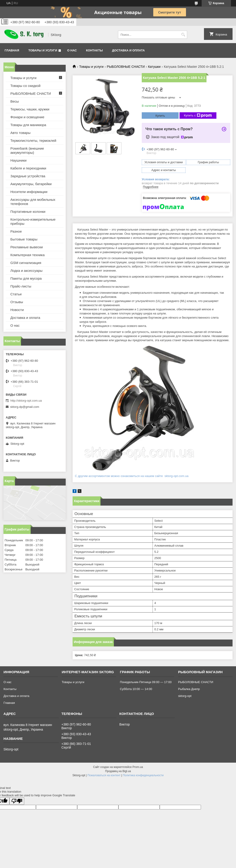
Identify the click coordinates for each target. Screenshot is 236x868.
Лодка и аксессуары (26, 271)
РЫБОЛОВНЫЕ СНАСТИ (126, 67)
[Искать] (183, 35)
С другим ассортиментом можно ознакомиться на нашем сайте (119, 476)
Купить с (198, 116)
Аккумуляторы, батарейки (31, 184)
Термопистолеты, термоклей (33, 141)
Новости (17, 310)
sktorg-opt (185, 696)
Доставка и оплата (128, 50)
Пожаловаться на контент (104, 775)
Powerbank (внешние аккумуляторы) (27, 150)
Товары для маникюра (28, 125)
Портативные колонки (28, 212)
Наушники (18, 160)
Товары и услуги (43, 50)
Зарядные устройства (28, 176)
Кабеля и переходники (28, 168)
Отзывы (17, 302)
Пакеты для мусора (26, 278)
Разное (16, 231)
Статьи (16, 294)
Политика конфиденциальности (143, 775)
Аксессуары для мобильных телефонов (33, 202)
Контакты (94, 50)
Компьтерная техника (28, 255)
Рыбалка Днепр (189, 689)
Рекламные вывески (27, 247)
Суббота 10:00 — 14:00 (136, 689)
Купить (160, 116)
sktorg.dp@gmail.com (25, 407)
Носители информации (29, 192)
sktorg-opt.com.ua (176, 476)
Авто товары (20, 133)
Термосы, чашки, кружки (30, 109)
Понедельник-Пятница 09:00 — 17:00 (146, 682)
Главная (12, 50)
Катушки (154, 67)
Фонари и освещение (27, 117)
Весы (15, 101)
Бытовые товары (24, 239)
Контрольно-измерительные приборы (33, 221)
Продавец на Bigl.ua (118, 771)
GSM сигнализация (26, 263)
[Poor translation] (17, 801)
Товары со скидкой (25, 86)
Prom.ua (138, 767)
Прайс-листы (21, 286)
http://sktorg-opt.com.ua (26, 401)
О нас (72, 50)
